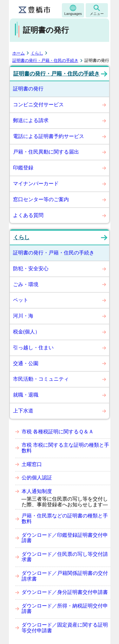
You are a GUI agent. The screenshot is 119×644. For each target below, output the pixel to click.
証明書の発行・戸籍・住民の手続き (45, 60)
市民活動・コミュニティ (41, 379)
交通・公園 (26, 363)
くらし (37, 53)
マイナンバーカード (36, 184)
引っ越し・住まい (33, 348)
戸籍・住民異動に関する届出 (46, 152)
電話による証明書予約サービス (49, 136)
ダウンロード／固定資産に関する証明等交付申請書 (65, 628)
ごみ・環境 (26, 284)
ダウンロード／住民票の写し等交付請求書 (65, 557)
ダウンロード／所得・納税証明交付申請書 (65, 609)
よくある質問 (28, 215)
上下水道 (23, 411)
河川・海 (23, 316)
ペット (21, 300)
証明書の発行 (28, 89)
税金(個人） (26, 332)
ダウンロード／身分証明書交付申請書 (65, 592)
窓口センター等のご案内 (41, 199)
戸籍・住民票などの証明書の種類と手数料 (65, 519)
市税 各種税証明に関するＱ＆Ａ (58, 432)
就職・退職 (26, 395)
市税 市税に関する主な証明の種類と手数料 (65, 448)
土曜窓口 (32, 464)
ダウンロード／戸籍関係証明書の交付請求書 (65, 576)
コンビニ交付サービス (38, 105)
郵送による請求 (31, 120)
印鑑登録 (23, 168)
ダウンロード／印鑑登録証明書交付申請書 (65, 538)
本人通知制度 (37, 491)
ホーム (19, 53)
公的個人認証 (37, 478)
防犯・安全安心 (31, 269)
